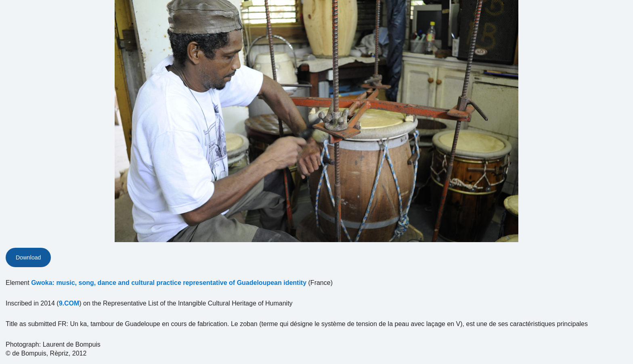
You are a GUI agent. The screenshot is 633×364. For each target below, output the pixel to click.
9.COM (69, 303)
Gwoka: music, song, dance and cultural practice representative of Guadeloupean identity (169, 283)
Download (28, 257)
